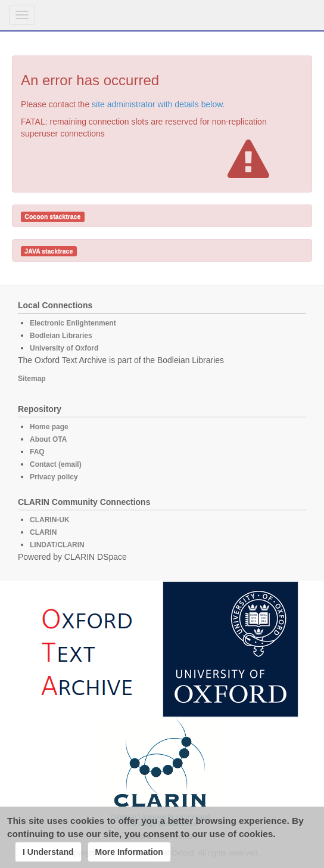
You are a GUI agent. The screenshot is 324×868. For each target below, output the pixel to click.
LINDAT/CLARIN (57, 545)
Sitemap (32, 379)
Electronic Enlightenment (73, 323)
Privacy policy (54, 477)
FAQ (37, 452)
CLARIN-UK (50, 520)
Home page (49, 427)
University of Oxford (64, 348)
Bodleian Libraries (61, 336)
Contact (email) (56, 464)
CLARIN (43, 532)
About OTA (48, 439)
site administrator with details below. (158, 104)
